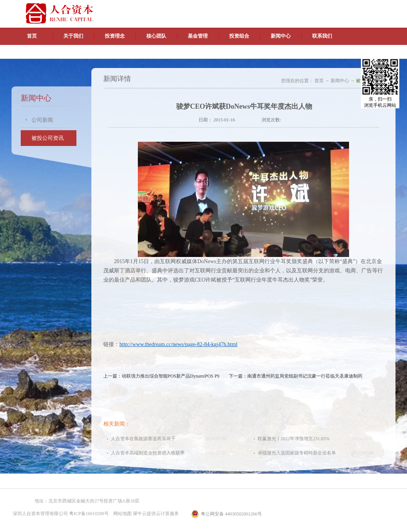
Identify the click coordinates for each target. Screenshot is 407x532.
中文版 (322, 8)
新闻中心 (340, 81)
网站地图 (121, 514)
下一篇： (296, 376)
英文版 (340, 8)
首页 (32, 36)
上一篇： (161, 376)
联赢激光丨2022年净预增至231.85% (294, 439)
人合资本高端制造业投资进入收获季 (148, 453)
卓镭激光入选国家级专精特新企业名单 (297, 453)
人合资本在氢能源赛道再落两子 (143, 439)
